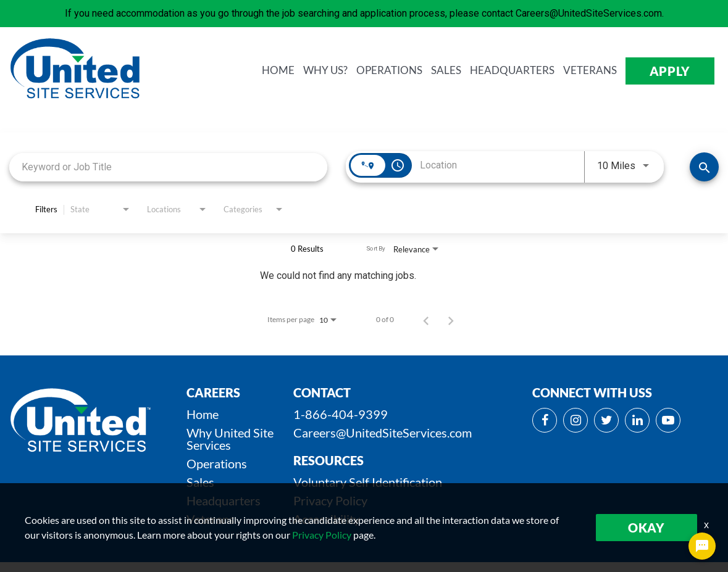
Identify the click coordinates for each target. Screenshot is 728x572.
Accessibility (327, 519)
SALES (449, 71)
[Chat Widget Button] (702, 546)
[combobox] (168, 167)
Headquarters (224, 500)
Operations (217, 463)
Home (203, 414)
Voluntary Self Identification (368, 482)
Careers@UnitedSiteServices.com (383, 433)
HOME (281, 71)
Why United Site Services (230, 439)
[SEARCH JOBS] (704, 167)
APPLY (672, 71)
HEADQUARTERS (515, 71)
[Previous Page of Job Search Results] (426, 320)
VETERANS (592, 71)
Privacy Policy (330, 500)
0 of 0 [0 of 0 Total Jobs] (385, 320)
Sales (200, 482)
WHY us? (328, 71)
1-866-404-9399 (341, 414)
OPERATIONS (392, 71)
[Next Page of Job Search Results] (451, 320)
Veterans (211, 519)
